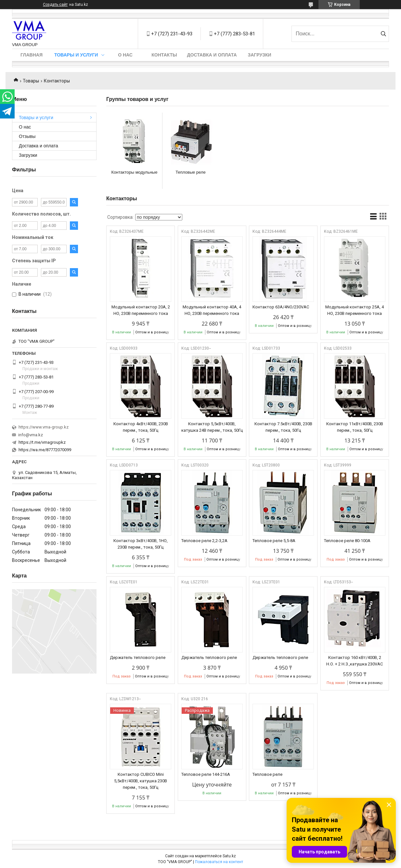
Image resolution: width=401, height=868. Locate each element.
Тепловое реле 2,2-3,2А (204, 541)
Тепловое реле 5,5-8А (274, 541)
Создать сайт (55, 5)
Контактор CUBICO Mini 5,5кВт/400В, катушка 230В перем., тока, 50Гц (141, 781)
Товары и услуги (76, 55)
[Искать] (383, 34)
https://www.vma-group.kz (44, 427)
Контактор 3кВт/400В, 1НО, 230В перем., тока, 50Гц (141, 544)
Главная (32, 55)
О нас (125, 55)
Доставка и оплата (212, 55)
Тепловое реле (267, 774)
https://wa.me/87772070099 (45, 450)
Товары (31, 81)
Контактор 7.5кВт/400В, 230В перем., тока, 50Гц (283, 427)
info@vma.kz (31, 435)
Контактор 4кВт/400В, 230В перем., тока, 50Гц (141, 427)
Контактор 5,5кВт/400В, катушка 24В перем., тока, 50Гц (212, 427)
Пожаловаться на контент (219, 862)
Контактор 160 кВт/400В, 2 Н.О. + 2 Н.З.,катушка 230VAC (355, 661)
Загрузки (259, 55)
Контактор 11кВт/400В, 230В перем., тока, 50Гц (355, 427)
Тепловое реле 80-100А (347, 541)
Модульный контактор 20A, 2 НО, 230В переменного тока (141, 310)
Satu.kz (229, 856)
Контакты (164, 55)
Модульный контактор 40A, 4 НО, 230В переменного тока (212, 310)
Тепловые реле (190, 172)
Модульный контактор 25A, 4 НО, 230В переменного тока (355, 310)
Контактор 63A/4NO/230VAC (281, 307)
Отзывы (27, 136)
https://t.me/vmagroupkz (42, 442)
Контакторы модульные (135, 172)
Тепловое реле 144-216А (206, 774)
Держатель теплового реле (138, 657)
